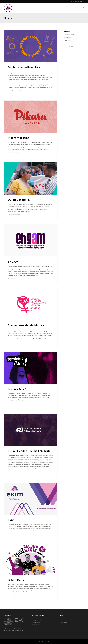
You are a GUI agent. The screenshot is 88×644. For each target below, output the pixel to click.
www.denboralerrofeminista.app (16, 91)
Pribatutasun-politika (65, 619)
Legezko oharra (63, 621)
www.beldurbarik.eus (13, 595)
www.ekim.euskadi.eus (13, 533)
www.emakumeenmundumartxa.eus (16, 342)
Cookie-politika (63, 623)
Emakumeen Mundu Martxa (70, 47)
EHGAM (66, 44)
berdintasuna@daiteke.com (77, 1)
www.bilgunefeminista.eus (14, 473)
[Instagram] (83, 8)
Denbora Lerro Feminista (69, 35)
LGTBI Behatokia (68, 41)
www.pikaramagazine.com (14, 153)
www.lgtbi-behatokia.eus (14, 215)
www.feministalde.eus (13, 404)
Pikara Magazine (67, 38)
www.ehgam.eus (12, 278)
